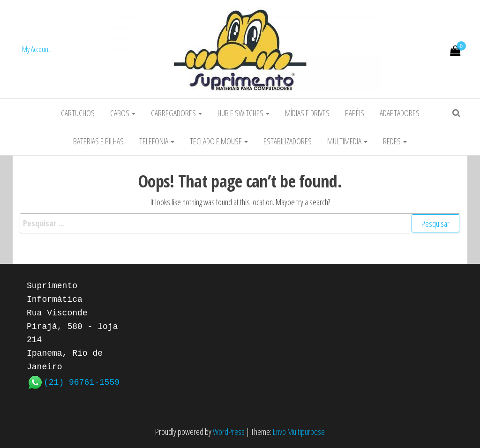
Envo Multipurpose (299, 432)
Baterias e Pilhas (98, 141)
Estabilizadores (288, 141)
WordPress (229, 432)
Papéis (355, 113)
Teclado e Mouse (219, 141)
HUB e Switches (244, 113)
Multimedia (347, 141)
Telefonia (157, 141)
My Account (36, 49)
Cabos (123, 113)
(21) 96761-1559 (82, 381)
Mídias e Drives (307, 113)
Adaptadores (400, 113)
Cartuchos (78, 113)
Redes (395, 141)
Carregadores (176, 113)
